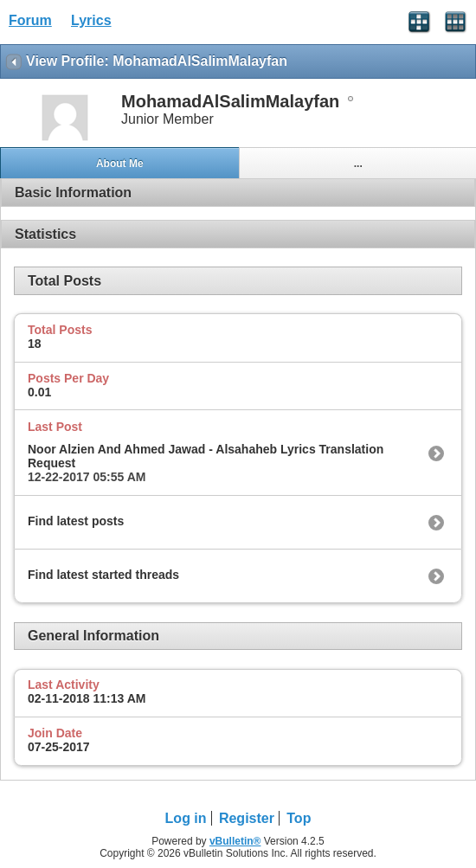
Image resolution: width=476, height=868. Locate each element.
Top (299, 818)
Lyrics (91, 20)
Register (247, 818)
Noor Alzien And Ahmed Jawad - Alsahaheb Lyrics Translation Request (206, 456)
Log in (186, 818)
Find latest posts (76, 521)
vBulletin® (235, 841)
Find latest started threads (103, 575)
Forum (30, 20)
